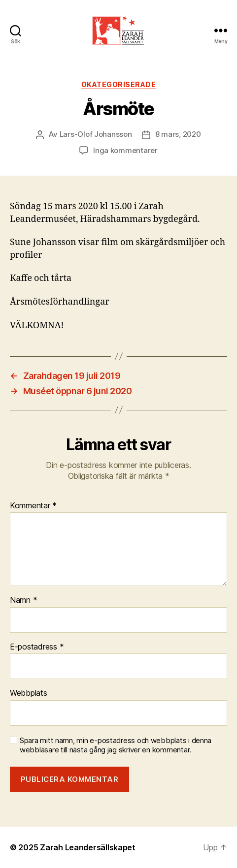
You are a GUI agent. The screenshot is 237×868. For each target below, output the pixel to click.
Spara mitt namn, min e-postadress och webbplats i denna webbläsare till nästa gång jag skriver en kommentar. (116, 745)
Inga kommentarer (125, 150)
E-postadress (37, 647)
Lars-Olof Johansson (96, 134)
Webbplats (29, 693)
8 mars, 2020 (178, 134)
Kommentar (33, 506)
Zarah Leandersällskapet (88, 847)
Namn (23, 600)
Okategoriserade (119, 84)
